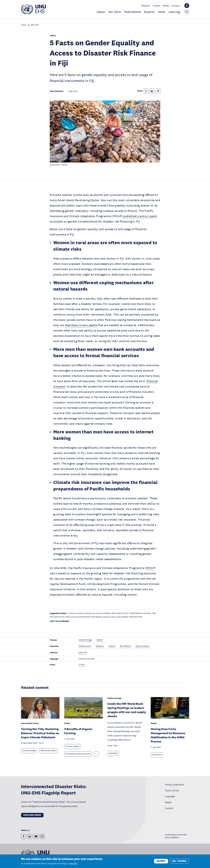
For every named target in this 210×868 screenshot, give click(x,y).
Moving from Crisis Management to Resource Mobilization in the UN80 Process (168, 735)
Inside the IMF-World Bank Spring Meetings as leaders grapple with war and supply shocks (127, 710)
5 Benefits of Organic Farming (78, 731)
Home (24, 25)
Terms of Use (172, 790)
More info (73, 865)
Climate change (29, 751)
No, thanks (179, 862)
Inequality (113, 753)
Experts (149, 12)
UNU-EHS (34, 25)
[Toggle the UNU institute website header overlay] (187, 6)
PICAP (150, 568)
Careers (156, 6)
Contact (176, 6)
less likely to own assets (81, 325)
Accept (161, 862)
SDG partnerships (48, 751)
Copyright (170, 796)
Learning (174, 12)
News (161, 12)
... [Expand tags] (96, 754)
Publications (132, 12)
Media (166, 6)
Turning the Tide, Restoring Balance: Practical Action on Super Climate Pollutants (40, 733)
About (101, 12)
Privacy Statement (175, 785)
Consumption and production (78, 754)
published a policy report (140, 216)
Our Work (115, 12)
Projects (146, 6)
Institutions (157, 755)
